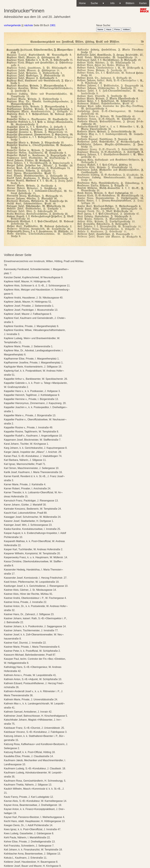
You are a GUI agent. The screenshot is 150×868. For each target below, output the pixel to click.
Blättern (130, 3)
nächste (29, 25)
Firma (117, 29)
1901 (53, 25)
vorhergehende (12, 25)
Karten (143, 3)
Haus (109, 29)
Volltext (126, 29)
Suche (97, 3)
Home (82, 3)
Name (100, 29)
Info (115, 3)
